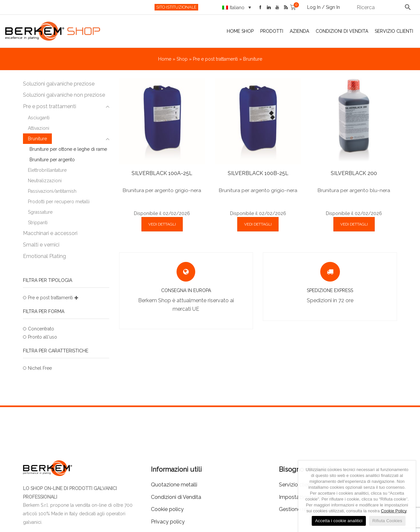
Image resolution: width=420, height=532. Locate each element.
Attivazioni (39, 128)
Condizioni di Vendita (342, 31)
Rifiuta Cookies (387, 521)
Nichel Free (40, 368)
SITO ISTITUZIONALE (176, 7)
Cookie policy (167, 509)
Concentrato (41, 329)
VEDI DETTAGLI (162, 224)
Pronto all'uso (42, 337)
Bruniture (37, 139)
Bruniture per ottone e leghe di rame (68, 149)
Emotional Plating (44, 256)
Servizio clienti (394, 31)
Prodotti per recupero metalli (59, 202)
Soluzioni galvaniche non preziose (64, 95)
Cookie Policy (394, 511)
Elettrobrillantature (47, 170)
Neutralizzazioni (45, 181)
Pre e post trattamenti (215, 59)
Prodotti (272, 31)
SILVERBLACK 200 (354, 173)
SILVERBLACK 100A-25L (162, 173)
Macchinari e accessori (50, 233)
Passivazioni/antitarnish (52, 191)
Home (165, 59)
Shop (182, 59)
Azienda (299, 31)
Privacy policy (168, 522)
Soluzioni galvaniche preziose (59, 84)
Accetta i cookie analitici (339, 521)
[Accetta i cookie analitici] (408, 496)
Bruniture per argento (52, 160)
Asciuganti (39, 118)
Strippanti (38, 223)
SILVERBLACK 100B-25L (258, 173)
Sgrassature (40, 212)
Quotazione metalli (174, 485)
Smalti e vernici (41, 245)
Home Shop (240, 31)
